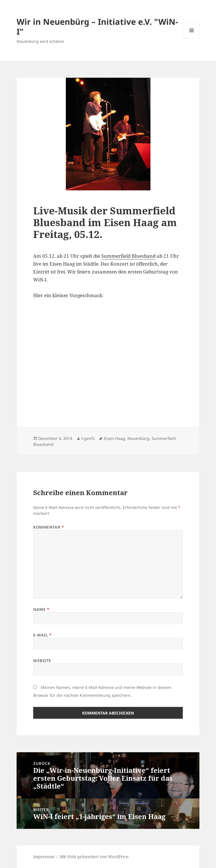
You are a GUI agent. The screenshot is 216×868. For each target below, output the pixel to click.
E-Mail (42, 635)
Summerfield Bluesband (128, 256)
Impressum (44, 857)
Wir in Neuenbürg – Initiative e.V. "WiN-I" (97, 26)
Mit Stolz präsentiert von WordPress (94, 857)
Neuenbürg (138, 438)
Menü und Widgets (192, 38)
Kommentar (49, 527)
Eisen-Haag (114, 438)
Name (41, 609)
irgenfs (88, 438)
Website (42, 661)
